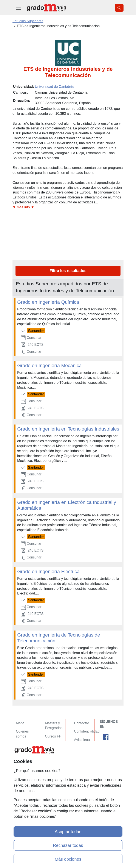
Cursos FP (53, 736)
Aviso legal (82, 740)
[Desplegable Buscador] (119, 8)
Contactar (81, 723)
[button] (68, 207)
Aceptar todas (68, 832)
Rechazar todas (68, 845)
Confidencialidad (87, 731)
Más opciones (68, 859)
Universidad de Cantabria (54, 87)
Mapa (20, 723)
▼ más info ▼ (23, 207)
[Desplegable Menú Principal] (18, 8)
